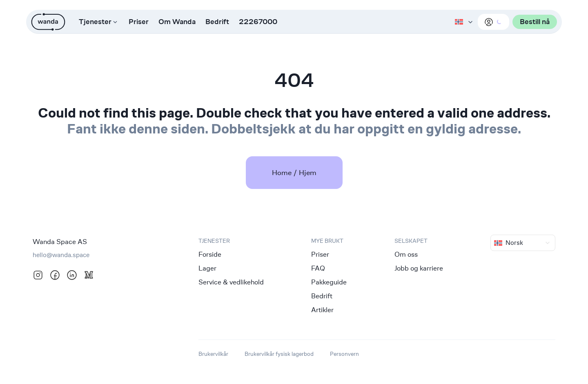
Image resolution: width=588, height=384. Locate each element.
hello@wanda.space (61, 255)
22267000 (258, 22)
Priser (139, 22)
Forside (210, 254)
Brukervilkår (213, 354)
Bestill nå (535, 22)
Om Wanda (177, 22)
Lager (207, 268)
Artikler (322, 310)
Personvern (344, 354)
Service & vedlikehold (231, 282)
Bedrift (217, 22)
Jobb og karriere (419, 268)
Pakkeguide (329, 282)
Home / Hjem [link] (294, 172)
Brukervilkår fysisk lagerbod (279, 354)
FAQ (318, 268)
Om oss (406, 254)
